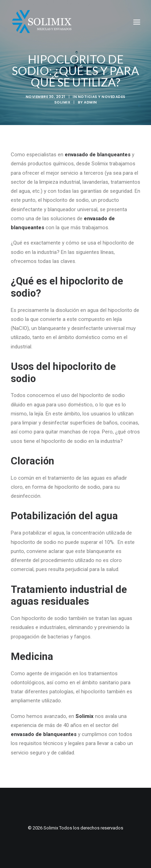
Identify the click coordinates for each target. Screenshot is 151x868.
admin (90, 102)
